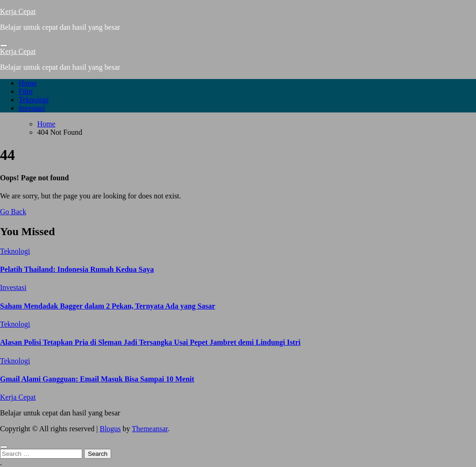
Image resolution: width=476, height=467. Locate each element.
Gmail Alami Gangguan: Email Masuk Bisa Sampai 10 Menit (97, 379)
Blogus (110, 429)
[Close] (4, 447)
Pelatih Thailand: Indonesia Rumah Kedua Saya (77, 269)
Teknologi (34, 100)
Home (28, 83)
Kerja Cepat (18, 11)
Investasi (32, 108)
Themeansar (150, 429)
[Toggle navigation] (4, 46)
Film (26, 91)
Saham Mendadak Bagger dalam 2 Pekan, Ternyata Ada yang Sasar (108, 306)
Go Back (13, 212)
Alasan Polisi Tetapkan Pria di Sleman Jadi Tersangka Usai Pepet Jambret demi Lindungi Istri (150, 342)
